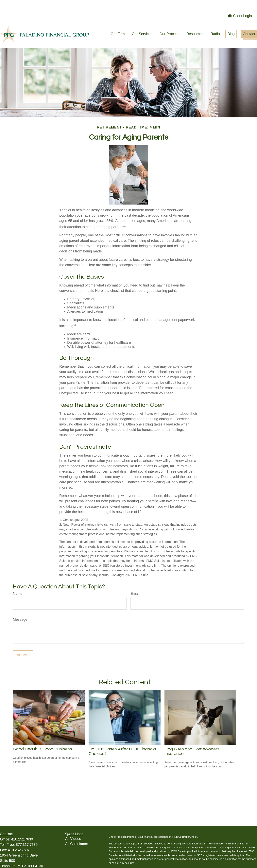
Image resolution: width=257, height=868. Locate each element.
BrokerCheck (190, 825)
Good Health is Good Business (42, 737)
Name (18, 582)
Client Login (240, 4)
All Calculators (77, 832)
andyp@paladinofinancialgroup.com (28, 859)
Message (20, 608)
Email (135, 582)
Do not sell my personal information (211, 862)
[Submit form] (23, 643)
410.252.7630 (22, 827)
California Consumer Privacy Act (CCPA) (226, 858)
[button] (118, 22)
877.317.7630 (27, 833)
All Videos (73, 827)
